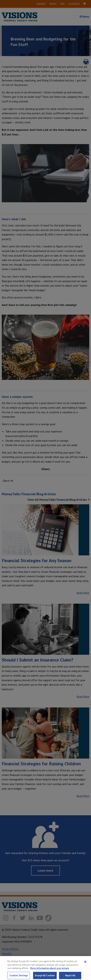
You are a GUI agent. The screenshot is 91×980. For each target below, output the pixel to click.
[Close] (85, 965)
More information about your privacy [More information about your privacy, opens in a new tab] (50, 971)
